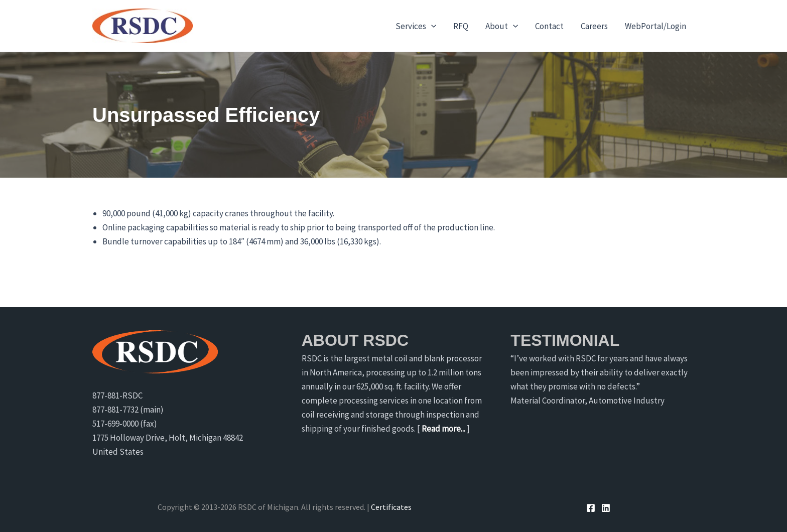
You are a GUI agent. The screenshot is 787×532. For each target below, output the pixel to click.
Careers (594, 26)
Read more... (443, 429)
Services (416, 26)
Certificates (391, 507)
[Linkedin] (606, 508)
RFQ (461, 26)
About (502, 26)
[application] (431, 26)
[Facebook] (591, 508)
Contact (549, 26)
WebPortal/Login (655, 26)
